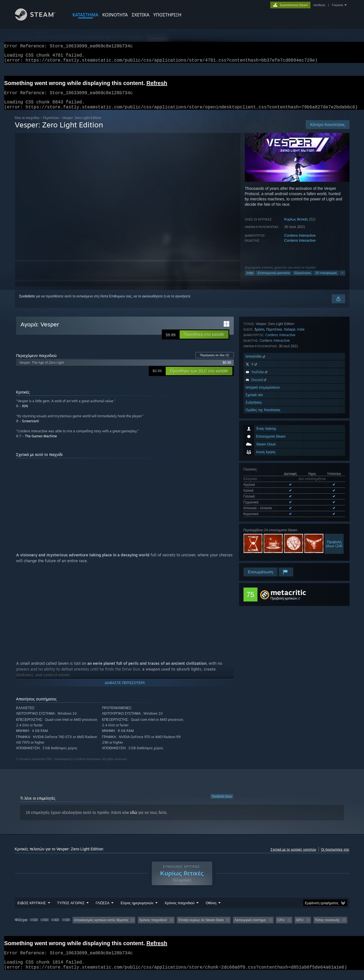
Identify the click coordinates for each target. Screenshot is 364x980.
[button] (204, 341)
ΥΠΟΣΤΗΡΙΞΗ (167, 15)
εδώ (134, 819)
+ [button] (342, 280)
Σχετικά (140, 15)
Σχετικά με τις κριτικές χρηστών (293, 856)
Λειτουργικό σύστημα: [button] (250, 927)
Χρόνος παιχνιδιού (179, 909)
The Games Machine (41, 443)
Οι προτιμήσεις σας (335, 856)
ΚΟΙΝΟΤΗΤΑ (115, 15)
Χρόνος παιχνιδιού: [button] (153, 927)
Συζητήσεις (254, 545)
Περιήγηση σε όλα (215, 362)
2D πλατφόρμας (326, 280)
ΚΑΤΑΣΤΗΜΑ (85, 15)
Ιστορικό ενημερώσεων (263, 530)
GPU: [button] (300, 927)
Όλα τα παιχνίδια (27, 124)
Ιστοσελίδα (256, 499)
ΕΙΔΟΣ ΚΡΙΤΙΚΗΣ (32, 909)
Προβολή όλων (222, 803)
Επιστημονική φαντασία (274, 280)
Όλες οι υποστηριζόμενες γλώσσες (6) (272, 411)
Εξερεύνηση (302, 280)
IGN (25, 413)
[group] (182, 927)
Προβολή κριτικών (284, 599)
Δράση (259, 472)
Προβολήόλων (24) (334, 440)
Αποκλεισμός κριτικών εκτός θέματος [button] (101, 927)
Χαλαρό (290, 472)
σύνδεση (319, 5)
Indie (250, 280)
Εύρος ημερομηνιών (137, 909)
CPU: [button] (281, 927)
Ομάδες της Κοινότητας (263, 553)
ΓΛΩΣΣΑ (103, 909)
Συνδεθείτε (27, 303)
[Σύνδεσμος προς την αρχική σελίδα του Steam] (39, 19)
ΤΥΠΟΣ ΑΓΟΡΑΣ (71, 909)
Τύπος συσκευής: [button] (328, 927)
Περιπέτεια (51, 124)
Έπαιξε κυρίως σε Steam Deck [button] (201, 927)
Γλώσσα (338, 5)
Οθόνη (211, 909)
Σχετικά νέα (254, 538)
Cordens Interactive (300, 242)
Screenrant (30, 428)
